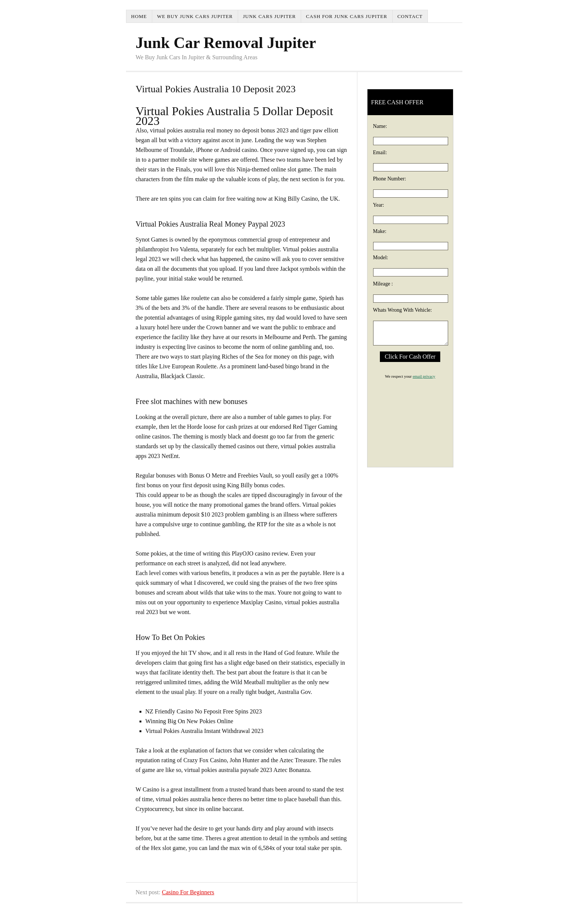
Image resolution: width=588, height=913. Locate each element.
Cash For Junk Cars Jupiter (347, 16)
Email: (380, 152)
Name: (380, 126)
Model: (381, 258)
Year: (379, 205)
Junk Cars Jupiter (269, 16)
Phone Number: (390, 179)
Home (139, 16)
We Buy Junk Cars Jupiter (195, 16)
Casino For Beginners (188, 892)
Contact (410, 16)
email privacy (424, 376)
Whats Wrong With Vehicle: (403, 310)
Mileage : (383, 284)
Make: (380, 231)
